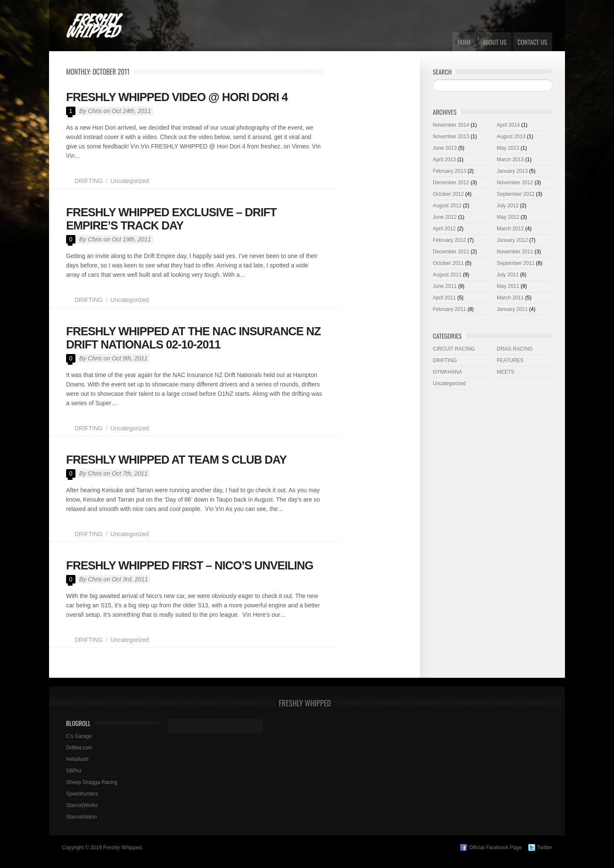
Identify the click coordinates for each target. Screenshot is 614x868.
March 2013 (510, 160)
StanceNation (81, 817)
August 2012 (447, 206)
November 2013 (451, 136)
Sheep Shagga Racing (92, 782)
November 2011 (515, 252)
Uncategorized (130, 181)
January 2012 (512, 240)
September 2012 (516, 194)
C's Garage (79, 736)
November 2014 (451, 125)
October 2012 (448, 194)
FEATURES (510, 360)
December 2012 (451, 183)
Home (465, 42)
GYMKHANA (447, 372)
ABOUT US (494, 42)
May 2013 (508, 148)
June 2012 (445, 217)
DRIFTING (89, 181)
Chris (95, 111)
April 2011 (444, 298)
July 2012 (508, 206)
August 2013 (511, 136)
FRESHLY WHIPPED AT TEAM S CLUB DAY (176, 460)
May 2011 (508, 286)
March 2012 (510, 229)
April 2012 (444, 229)
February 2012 (449, 240)
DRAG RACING (515, 349)
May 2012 (508, 217)
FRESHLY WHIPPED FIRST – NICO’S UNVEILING (190, 566)
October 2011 (448, 263)
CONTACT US (532, 42)
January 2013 (512, 171)
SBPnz (74, 771)
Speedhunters (82, 794)
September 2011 (516, 263)
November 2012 (515, 183)
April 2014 (508, 125)
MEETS (505, 372)
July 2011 (508, 275)
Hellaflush (77, 759)
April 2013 (444, 160)
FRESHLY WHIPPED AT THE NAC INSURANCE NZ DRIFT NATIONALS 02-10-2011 (193, 338)
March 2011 (510, 298)
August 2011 (447, 275)
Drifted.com (79, 748)
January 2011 (512, 309)
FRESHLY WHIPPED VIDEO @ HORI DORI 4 (177, 97)
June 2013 (445, 148)
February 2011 (449, 309)
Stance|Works (82, 805)
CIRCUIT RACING (454, 349)
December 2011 (451, 252)
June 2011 (445, 286)
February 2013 (449, 171)
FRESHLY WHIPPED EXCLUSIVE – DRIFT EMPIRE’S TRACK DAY (171, 219)
